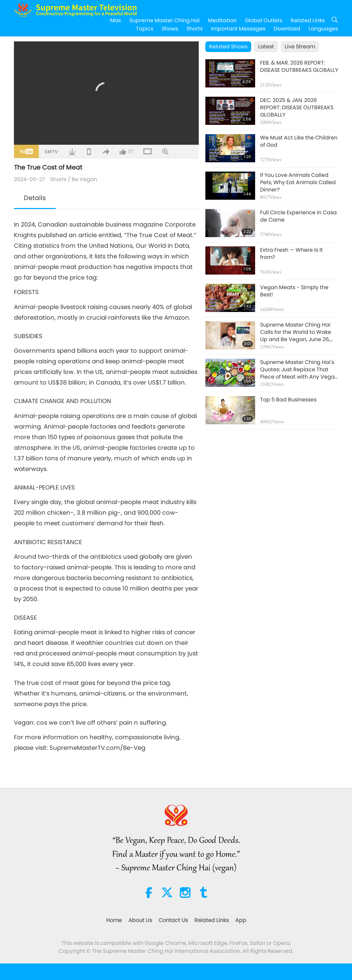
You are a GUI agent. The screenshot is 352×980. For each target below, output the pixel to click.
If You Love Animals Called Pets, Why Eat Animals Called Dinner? (298, 183)
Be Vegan (84, 179)
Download (287, 29)
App (241, 920)
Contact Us (173, 920)
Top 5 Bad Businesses (288, 400)
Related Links (308, 20)
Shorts (195, 29)
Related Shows (228, 47)
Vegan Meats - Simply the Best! (294, 291)
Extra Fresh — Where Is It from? (291, 254)
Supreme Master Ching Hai (165, 20)
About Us (140, 920)
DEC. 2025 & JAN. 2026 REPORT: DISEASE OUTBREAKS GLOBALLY (297, 108)
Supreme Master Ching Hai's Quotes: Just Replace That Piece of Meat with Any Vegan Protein (299, 370)
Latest (266, 47)
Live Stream (300, 47)
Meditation (222, 20)
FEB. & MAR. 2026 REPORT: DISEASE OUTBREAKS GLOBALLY (299, 67)
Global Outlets (264, 20)
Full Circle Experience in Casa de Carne (298, 216)
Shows (170, 29)
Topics (145, 29)
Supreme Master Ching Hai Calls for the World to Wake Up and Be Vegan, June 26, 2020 (296, 332)
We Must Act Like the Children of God (299, 141)
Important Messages (238, 29)
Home (114, 920)
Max (116, 20)
